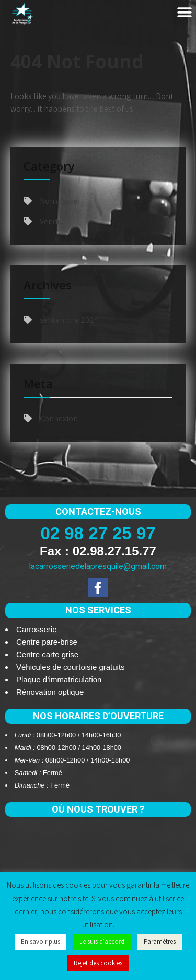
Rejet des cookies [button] (98, 963)
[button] (184, 13)
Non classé (59, 201)
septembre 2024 (69, 320)
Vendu (51, 221)
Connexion (59, 419)
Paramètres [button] (160, 942)
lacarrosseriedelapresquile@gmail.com (98, 566)
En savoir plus (41, 942)
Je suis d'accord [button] (102, 942)
